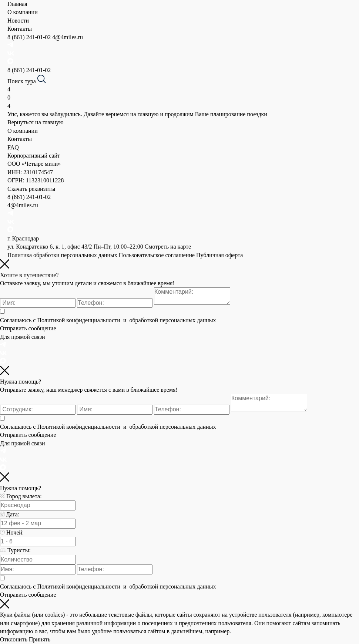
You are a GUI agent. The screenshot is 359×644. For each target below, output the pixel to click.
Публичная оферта (219, 255)
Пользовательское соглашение (157, 255)
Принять (40, 639)
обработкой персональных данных (172, 320)
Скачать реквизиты (31, 189)
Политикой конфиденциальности (79, 320)
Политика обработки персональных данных (62, 255)
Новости (18, 21)
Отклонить (14, 639)
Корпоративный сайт (34, 156)
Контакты (20, 29)
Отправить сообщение (28, 328)
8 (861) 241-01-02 (30, 37)
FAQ (13, 147)
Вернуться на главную (36, 122)
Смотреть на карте (168, 247)
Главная (17, 4)
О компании (23, 12)
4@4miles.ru (68, 37)
